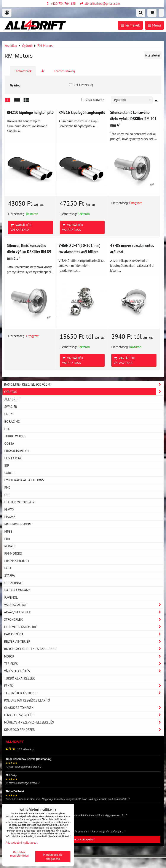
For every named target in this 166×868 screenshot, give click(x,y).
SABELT (10, 473)
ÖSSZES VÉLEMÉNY (83, 840)
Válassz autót (84, 605)
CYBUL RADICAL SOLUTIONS (24, 480)
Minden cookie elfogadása (53, 857)
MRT (7, 539)
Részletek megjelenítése (19, 854)
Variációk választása (21, 227)
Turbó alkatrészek (19, 678)
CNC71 (9, 414)
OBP (7, 495)
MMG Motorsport (18, 524)
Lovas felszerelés (84, 715)
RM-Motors (13, 553)
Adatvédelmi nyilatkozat (22, 842)
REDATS (10, 546)
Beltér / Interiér (84, 641)
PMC (7, 487)
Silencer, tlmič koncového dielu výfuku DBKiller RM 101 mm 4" (133, 119)
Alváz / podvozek (84, 612)
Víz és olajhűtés (84, 671)
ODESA (9, 443)
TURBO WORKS (15, 436)
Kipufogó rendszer (84, 730)
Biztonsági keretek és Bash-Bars (84, 649)
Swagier (11, 407)
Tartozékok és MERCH (84, 693)
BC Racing (12, 421)
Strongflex (84, 619)
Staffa (10, 575)
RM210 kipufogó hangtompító (30, 112)
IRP (7, 465)
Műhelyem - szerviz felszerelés (84, 722)
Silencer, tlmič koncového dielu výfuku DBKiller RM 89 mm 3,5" (29, 252)
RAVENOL (11, 597)
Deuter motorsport (20, 502)
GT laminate (14, 583)
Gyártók (84, 392)
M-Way (9, 509)
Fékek (84, 686)
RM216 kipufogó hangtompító (82, 112)
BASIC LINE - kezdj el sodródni (84, 384)
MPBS (8, 531)
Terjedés (84, 664)
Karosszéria (84, 634)
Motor (84, 656)
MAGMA (10, 517)
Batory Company (17, 590)
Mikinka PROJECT (17, 561)
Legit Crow (13, 458)
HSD (7, 429)
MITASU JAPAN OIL (17, 451)
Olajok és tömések (84, 708)
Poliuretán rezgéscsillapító (27, 700)
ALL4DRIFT (12, 399)
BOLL (8, 568)
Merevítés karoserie (84, 627)
